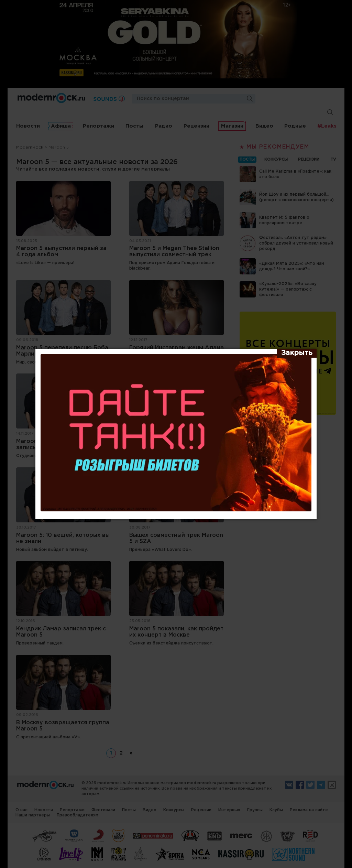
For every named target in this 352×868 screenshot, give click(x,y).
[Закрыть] (297, 353)
